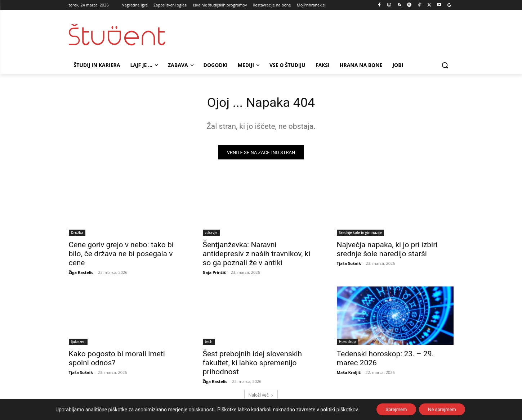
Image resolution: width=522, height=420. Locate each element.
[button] (445, 65)
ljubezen (78, 344)
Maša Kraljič (349, 374)
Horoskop (347, 344)
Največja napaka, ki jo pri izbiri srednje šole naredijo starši (387, 251)
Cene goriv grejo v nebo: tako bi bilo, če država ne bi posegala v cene (121, 256)
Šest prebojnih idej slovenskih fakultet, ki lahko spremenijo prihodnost (253, 365)
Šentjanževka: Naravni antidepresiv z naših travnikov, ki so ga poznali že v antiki (257, 256)
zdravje (211, 235)
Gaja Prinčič (215, 274)
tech (209, 344)
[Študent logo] (126, 35)
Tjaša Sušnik (349, 265)
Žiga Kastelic (81, 274)
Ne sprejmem (444, 409)
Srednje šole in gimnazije (360, 235)
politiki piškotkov (334, 409)
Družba (77, 235)
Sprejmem (394, 409)
